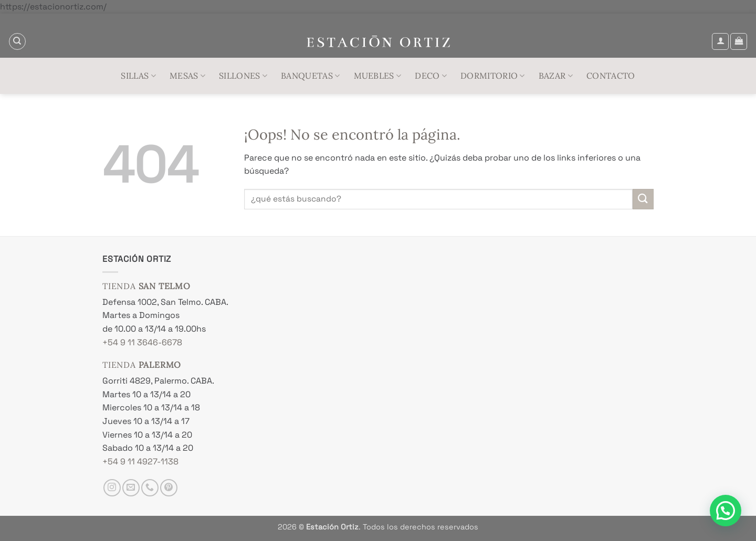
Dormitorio (493, 76)
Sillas (138, 76)
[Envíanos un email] (131, 488)
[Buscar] (17, 41)
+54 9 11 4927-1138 (140, 462)
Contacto (611, 76)
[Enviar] (643, 199)
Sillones (243, 76)
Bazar (556, 76)
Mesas (187, 76)
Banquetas (310, 76)
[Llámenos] (150, 488)
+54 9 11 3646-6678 (142, 342)
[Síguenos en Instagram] (112, 488)
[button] (720, 41)
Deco (431, 76)
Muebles (378, 76)
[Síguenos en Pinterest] (169, 488)
